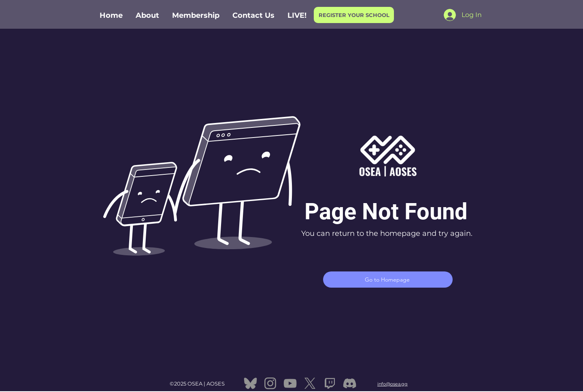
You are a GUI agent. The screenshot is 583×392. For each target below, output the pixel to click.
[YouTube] (290, 383)
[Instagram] (270, 383)
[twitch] (330, 383)
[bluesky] (250, 383)
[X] (310, 383)
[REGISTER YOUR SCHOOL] (354, 15)
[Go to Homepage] (388, 280)
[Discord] (350, 383)
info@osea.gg (393, 384)
